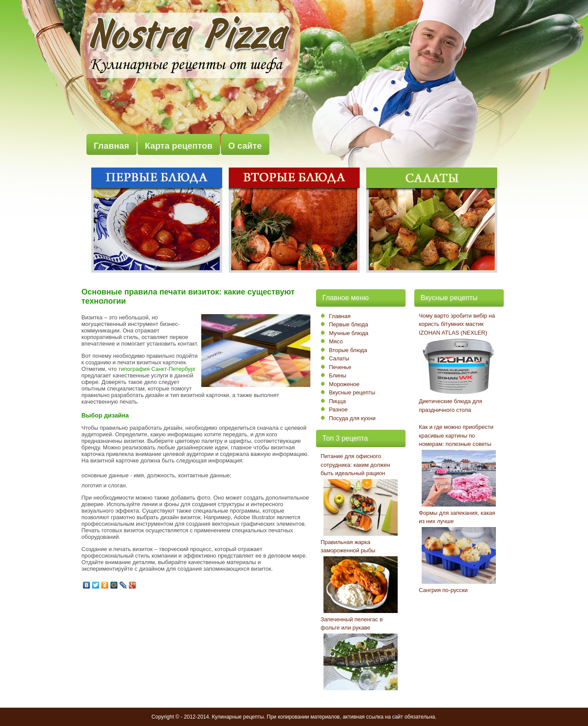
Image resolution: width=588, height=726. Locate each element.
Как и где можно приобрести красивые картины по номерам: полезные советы (456, 435)
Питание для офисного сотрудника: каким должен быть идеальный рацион (356, 465)
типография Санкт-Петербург (157, 369)
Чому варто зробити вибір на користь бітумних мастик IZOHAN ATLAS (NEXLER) (457, 324)
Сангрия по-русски (444, 590)
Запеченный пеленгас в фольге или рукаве (352, 624)
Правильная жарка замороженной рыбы (348, 546)
